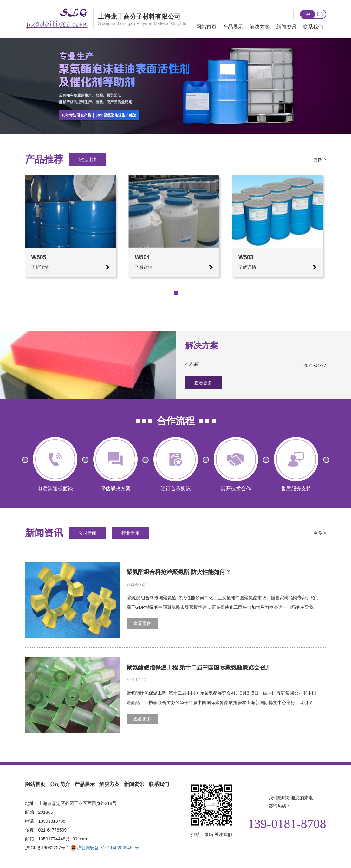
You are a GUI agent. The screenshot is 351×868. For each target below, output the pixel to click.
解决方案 (260, 27)
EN (320, 14)
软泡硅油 (88, 159)
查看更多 (203, 383)
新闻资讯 (286, 27)
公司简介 (60, 784)
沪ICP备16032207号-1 (47, 848)
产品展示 (233, 27)
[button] (166, 293)
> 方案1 (256, 364)
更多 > (320, 159)
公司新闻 (88, 533)
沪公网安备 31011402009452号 (105, 848)
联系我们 (313, 27)
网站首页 (206, 27)
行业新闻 (130, 533)
